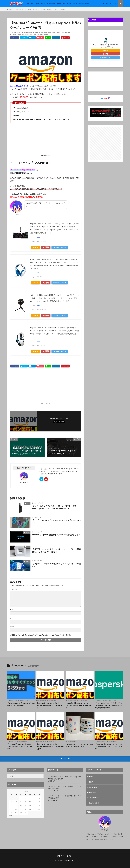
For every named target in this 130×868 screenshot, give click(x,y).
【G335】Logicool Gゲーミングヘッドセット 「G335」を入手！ (56, 522)
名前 (12, 610)
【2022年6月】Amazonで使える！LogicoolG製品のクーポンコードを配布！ (49, 705)
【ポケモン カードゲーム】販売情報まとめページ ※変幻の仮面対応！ (64, 787)
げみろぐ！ (71, 861)
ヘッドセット (57, 33)
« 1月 (11, 815)
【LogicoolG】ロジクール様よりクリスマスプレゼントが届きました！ (56, 565)
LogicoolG (18, 9)
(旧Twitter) (40, 3)
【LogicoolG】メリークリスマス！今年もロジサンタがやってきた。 (79, 745)
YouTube (61, 3)
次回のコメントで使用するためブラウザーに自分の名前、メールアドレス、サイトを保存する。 (42, 635)
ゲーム (32, 34)
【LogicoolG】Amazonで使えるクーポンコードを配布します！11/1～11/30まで (109, 746)
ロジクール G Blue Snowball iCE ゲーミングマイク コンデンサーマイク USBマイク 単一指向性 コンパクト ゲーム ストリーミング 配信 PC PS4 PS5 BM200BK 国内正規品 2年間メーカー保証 (55, 298)
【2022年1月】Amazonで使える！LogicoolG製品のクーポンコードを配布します (50, 746)
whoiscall (52, 800)
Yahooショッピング (60, 247)
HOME (11, 9)
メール (12, 618)
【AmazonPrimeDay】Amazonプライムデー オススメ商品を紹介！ (21, 704)
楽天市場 (46, 247)
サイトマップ (72, 3)
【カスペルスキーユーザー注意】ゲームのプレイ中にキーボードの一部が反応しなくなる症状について (109, 705)
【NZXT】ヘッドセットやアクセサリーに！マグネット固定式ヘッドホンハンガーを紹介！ (56, 551)
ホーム (30, 3)
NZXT (28, 547)
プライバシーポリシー (65, 856)
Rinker (38, 237)
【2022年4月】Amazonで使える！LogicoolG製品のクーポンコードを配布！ (45, 9)
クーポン (50, 33)
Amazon (14, 34)
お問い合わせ (84, 3)
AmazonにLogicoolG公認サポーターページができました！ (56, 535)
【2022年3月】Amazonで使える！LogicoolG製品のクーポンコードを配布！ (20, 746)
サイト (12, 627)
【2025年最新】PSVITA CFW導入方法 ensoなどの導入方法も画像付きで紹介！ (65, 778)
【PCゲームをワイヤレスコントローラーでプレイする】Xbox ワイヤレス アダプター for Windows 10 (55, 507)
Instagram (51, 3)
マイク (63, 33)
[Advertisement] (46, 139)
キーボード (44, 33)
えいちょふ (53, 790)
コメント (14, 589)
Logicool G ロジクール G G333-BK (106, 45)
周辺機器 (67, 33)
